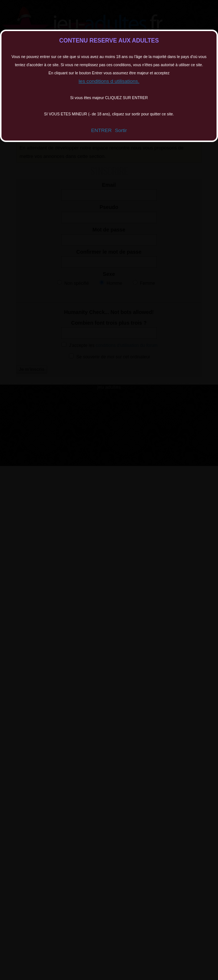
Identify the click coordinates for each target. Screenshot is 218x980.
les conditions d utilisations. (109, 81)
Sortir (121, 130)
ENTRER (102, 130)
